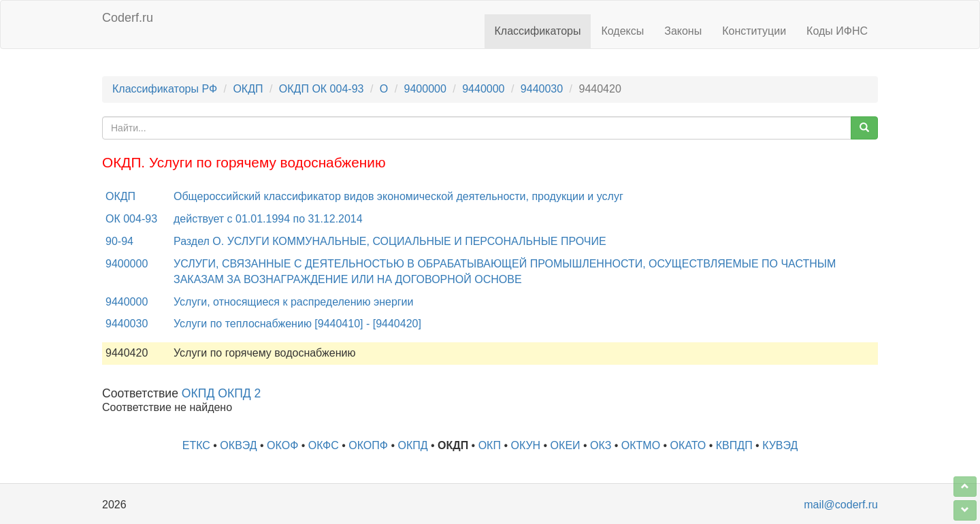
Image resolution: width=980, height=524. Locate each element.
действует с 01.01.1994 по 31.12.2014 (268, 219)
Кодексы (622, 31)
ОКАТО (688, 445)
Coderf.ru (128, 18)
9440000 (483, 89)
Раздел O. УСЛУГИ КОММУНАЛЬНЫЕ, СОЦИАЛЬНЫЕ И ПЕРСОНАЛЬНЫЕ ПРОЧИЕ (390, 241)
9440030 (542, 89)
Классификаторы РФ (165, 89)
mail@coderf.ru (841, 505)
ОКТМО (641, 445)
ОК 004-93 (131, 219)
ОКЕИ (566, 445)
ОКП (490, 445)
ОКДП (248, 89)
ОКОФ (282, 445)
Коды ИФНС (837, 31)
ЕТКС (196, 445)
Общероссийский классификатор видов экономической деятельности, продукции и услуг (398, 196)
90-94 (119, 241)
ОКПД (412, 445)
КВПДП (734, 445)
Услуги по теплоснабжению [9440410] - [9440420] (297, 324)
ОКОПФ (368, 445)
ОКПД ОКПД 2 (222, 393)
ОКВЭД (238, 445)
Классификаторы (538, 31)
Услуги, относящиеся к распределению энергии (294, 302)
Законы (683, 31)
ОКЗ (601, 445)
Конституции (754, 31)
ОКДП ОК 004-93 (322, 89)
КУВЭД (780, 445)
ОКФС (324, 445)
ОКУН (525, 445)
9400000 (425, 89)
